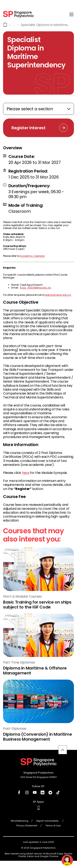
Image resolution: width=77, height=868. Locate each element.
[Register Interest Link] (38, 128)
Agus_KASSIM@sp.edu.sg (35, 288)
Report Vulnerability (48, 821)
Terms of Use (53, 826)
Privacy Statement (27, 826)
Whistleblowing (20, 821)
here (26, 473)
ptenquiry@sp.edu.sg (58, 295)
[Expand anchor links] (38, 109)
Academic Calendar (32, 256)
